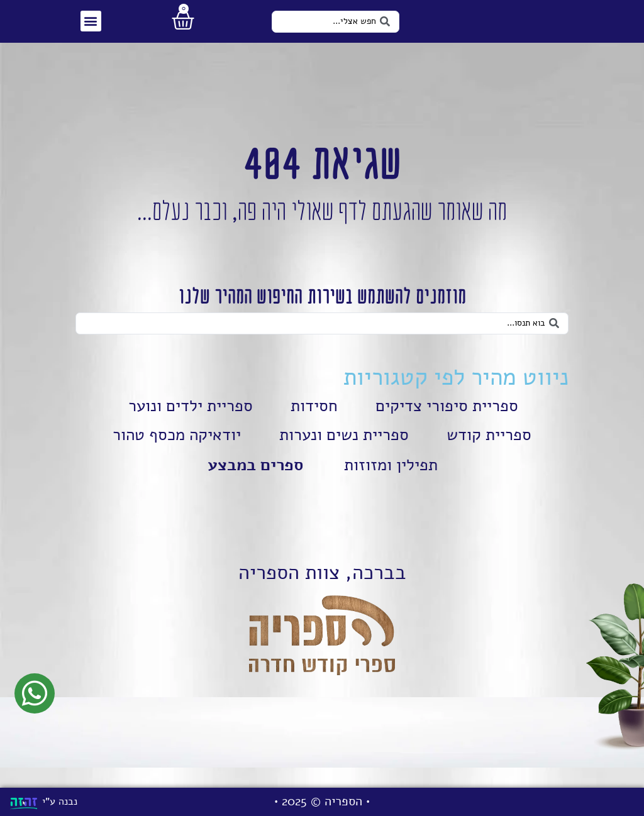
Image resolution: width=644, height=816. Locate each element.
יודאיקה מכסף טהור (176, 451)
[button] (90, 28)
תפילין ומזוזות (391, 482)
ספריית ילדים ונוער (191, 422)
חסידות (314, 422)
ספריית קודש (492, 451)
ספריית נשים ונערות (346, 451)
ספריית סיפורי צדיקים (446, 422)
